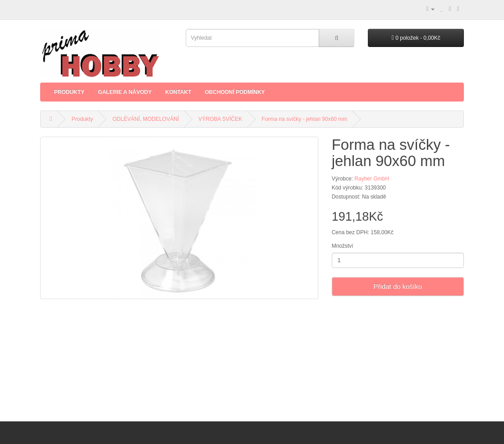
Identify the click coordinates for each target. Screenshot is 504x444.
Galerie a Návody (125, 92)
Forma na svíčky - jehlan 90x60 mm (304, 119)
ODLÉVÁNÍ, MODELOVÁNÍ (146, 119)
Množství (343, 246)
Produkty (69, 92)
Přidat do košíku (398, 286)
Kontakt (178, 92)
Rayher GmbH (372, 179)
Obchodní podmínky (235, 92)
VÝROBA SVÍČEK (220, 119)
